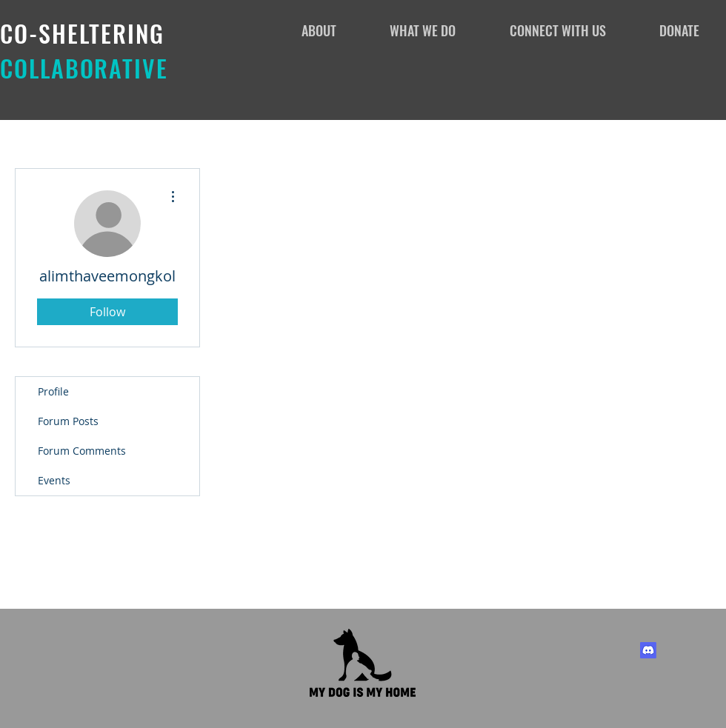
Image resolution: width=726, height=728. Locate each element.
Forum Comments (82, 451)
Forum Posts (68, 421)
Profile (53, 391)
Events (54, 480)
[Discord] (648, 650)
